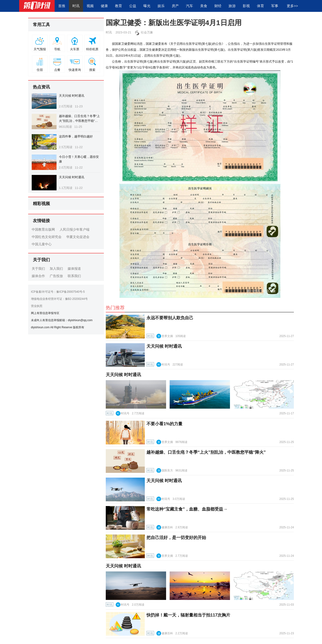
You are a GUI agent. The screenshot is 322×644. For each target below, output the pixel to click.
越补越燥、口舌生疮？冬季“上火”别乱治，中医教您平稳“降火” (79, 121)
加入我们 (56, 269)
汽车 (190, 6)
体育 (260, 6)
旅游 (232, 6)
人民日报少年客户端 (75, 229)
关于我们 (38, 269)
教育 (119, 6)
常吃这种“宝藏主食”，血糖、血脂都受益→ (187, 509)
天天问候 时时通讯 (72, 96)
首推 (62, 6)
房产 (175, 6)
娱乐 (161, 6)
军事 (275, 6)
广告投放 (56, 276)
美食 (204, 6)
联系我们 (74, 276)
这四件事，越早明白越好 (76, 136)
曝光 (147, 6)
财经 (218, 6)
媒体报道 (74, 269)
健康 (104, 6)
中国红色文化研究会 (47, 237)
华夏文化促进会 (78, 237)
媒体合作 (38, 276)
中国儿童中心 (42, 244)
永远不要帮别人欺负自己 (170, 318)
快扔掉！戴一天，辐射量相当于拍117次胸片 (188, 615)
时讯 (76, 6)
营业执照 (37, 306)
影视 (246, 6)
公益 (133, 6)
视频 (90, 6)
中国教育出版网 (43, 229)
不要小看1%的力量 (164, 424)
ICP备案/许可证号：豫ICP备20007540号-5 (58, 292)
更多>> (292, 6)
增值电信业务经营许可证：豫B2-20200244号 (59, 299)
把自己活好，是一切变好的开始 (176, 538)
